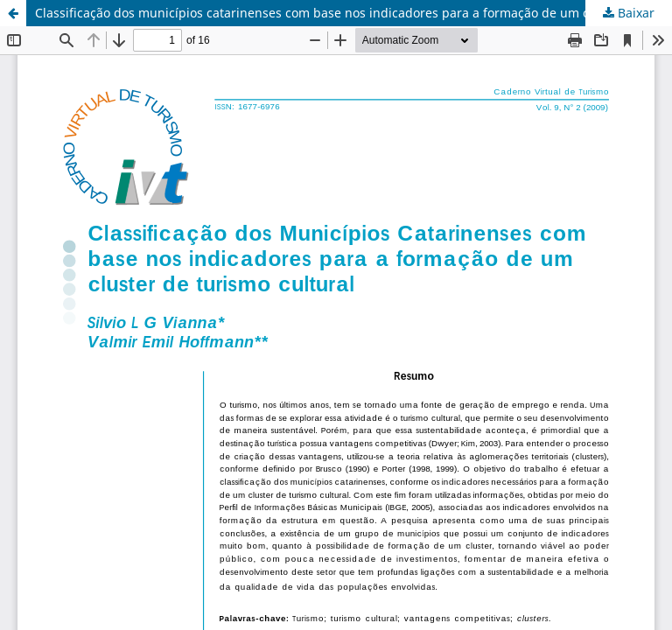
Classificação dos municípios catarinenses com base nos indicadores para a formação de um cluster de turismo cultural (353, 13)
